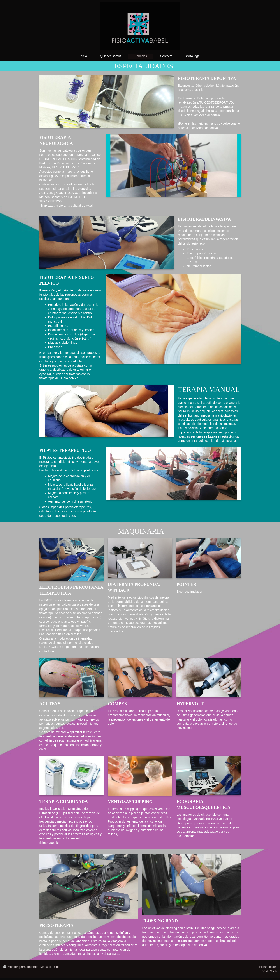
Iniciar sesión (268, 967)
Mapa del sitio (50, 967)
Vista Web (270, 971)
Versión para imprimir (21, 967)
